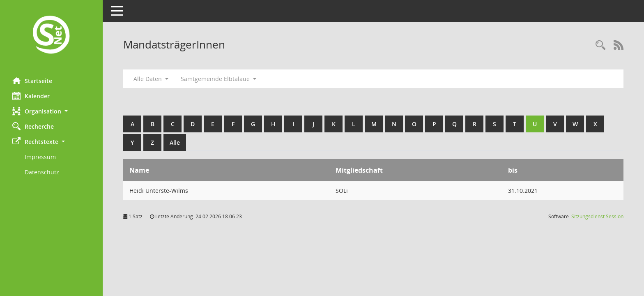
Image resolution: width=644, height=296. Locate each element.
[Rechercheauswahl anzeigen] (600, 45)
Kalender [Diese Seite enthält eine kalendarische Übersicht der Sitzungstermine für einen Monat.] (31, 96)
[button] (51, 111)
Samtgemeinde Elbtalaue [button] (218, 79)
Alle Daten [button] (151, 79)
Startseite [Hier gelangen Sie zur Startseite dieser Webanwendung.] (32, 81)
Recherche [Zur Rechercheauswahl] (33, 126)
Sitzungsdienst (597, 216)
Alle (175, 142)
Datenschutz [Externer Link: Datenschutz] (42, 172)
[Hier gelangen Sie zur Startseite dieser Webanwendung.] (51, 36)
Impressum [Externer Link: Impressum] (40, 157)
